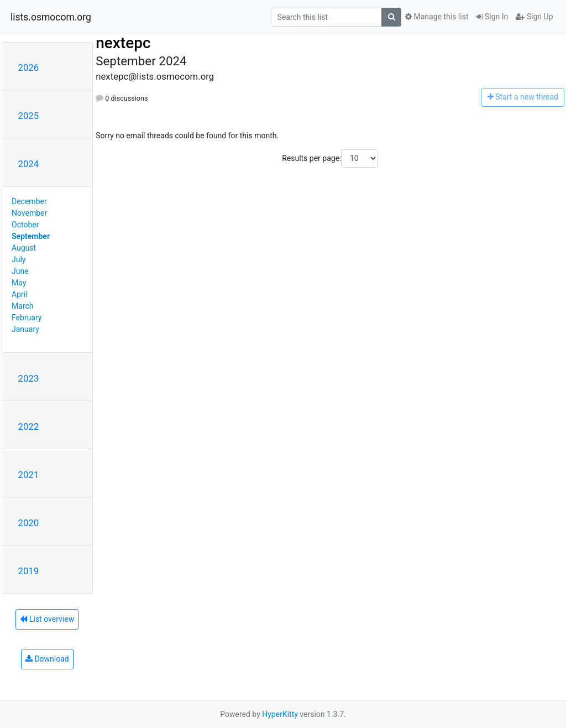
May (19, 283)
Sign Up (534, 17)
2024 (29, 164)
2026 (29, 67)
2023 (29, 378)
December (29, 201)
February (27, 318)
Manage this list (437, 17)
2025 (29, 116)
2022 (29, 427)
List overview (47, 619)
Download (47, 659)
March (23, 306)
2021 (29, 475)
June (20, 271)
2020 (29, 523)
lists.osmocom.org (51, 17)
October (25, 225)
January (25, 329)
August (24, 248)
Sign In (492, 17)
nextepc (123, 43)
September (31, 236)
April (20, 294)
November (29, 213)
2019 (29, 571)
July (19, 259)
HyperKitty (280, 714)
